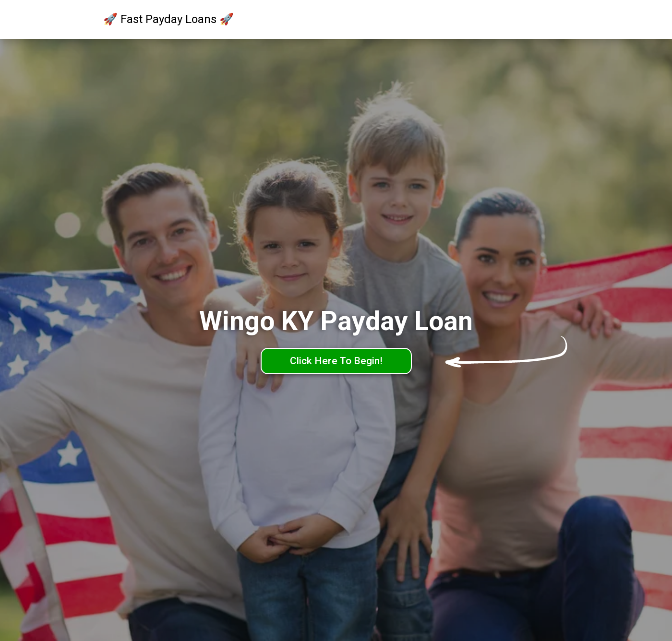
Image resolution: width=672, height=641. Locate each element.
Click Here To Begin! (336, 361)
